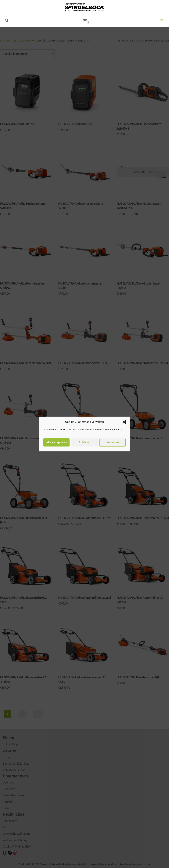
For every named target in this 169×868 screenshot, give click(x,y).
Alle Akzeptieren (57, 442)
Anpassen (113, 442)
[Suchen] (7, 20)
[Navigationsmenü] (162, 20)
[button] (124, 422)
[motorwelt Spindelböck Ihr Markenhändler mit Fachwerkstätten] (84, 7)
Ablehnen (84, 442)
